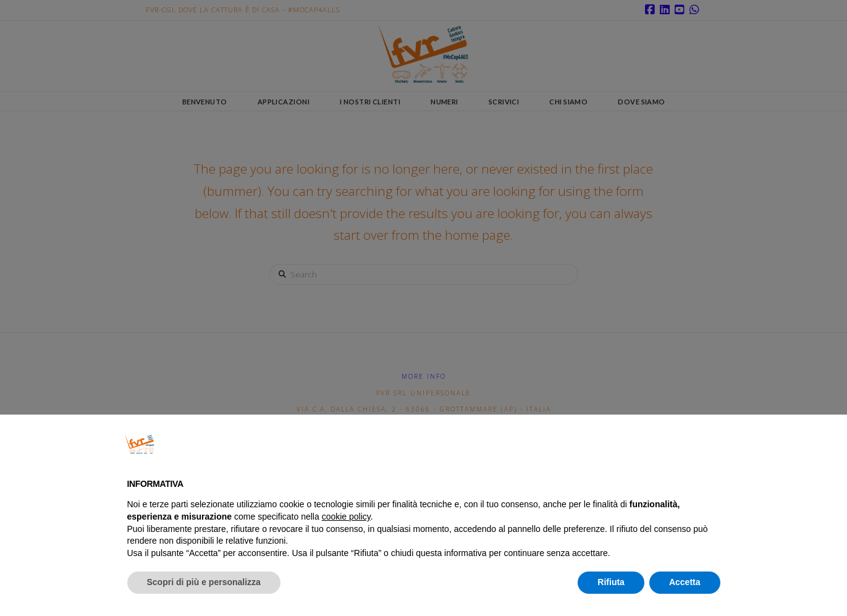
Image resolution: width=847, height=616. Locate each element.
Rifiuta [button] (611, 582)
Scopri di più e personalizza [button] (204, 582)
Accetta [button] (685, 582)
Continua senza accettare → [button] (658, 444)
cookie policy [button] (346, 517)
